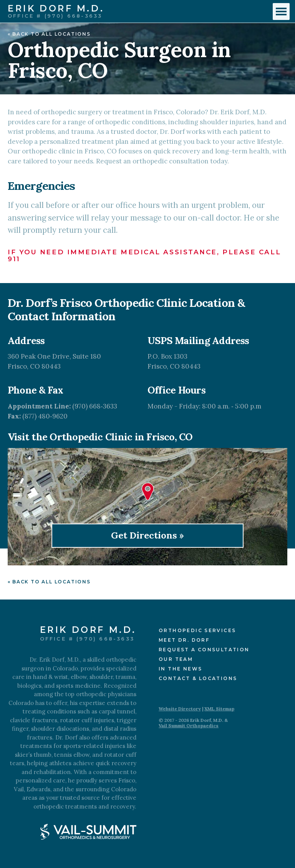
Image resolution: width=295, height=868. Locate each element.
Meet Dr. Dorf (184, 640)
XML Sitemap (219, 709)
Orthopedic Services (197, 630)
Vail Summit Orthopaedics (189, 726)
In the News (180, 669)
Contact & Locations (198, 678)
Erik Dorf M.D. (56, 9)
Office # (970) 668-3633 (55, 16)
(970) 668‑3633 (95, 406)
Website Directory (180, 709)
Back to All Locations (51, 34)
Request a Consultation (204, 650)
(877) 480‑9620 (45, 416)
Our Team (176, 659)
